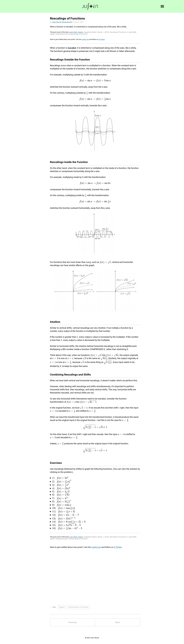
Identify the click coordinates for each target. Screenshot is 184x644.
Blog (99, 6)
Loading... (95, 576)
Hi (59, 6)
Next (118, 623)
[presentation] (84, 75)
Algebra (62, 608)
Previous (73, 623)
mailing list (85, 40)
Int (81, 6)
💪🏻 (129, 6)
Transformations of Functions (78, 608)
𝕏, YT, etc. (119, 6)
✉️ (150, 6)
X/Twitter (102, 40)
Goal (66, 6)
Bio (74, 6)
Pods (107, 6)
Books (90, 6)
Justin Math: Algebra (76, 33)
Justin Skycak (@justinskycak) (63, 22)
